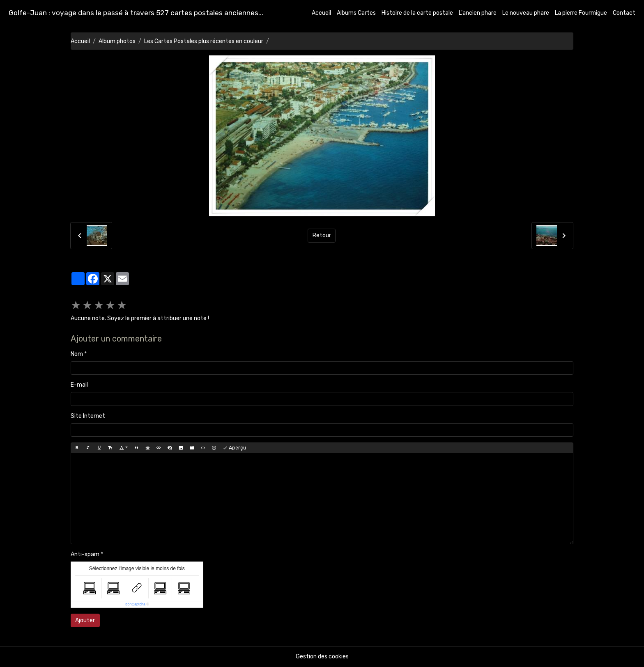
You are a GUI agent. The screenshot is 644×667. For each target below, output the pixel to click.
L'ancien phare (478, 13)
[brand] (136, 13)
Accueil (321, 13)
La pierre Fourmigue (581, 13)
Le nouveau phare (526, 13)
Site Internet (88, 416)
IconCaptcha (135, 604)
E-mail (79, 385)
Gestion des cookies (322, 657)
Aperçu (234, 448)
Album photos (117, 41)
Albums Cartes (356, 13)
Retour (322, 235)
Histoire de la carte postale (417, 13)
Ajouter (85, 620)
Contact (624, 13)
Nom (77, 354)
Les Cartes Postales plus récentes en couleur (204, 41)
